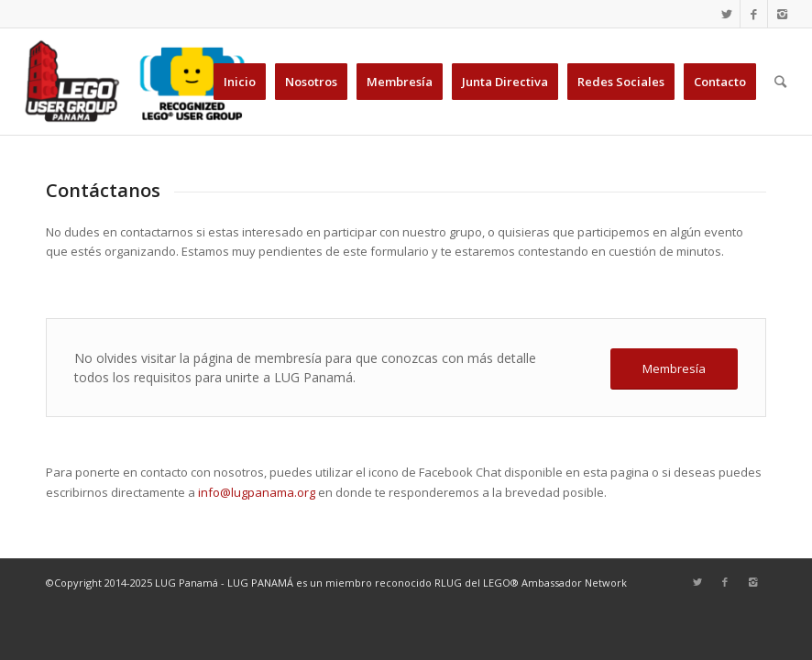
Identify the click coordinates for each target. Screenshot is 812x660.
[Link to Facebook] (754, 14)
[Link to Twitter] (726, 14)
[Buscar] (780, 82)
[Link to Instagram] (782, 14)
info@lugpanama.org (257, 492)
